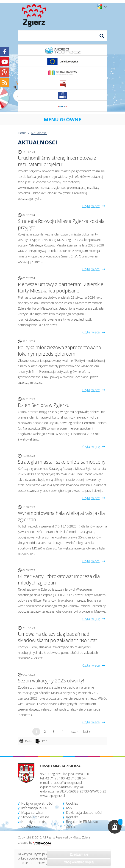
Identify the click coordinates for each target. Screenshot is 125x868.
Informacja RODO (35, 808)
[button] (115, 827)
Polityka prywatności (37, 803)
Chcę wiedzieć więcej (79, 862)
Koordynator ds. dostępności (34, 824)
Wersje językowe (105, 7)
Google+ (5, 72)
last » (87, 731)
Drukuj (29, 741)
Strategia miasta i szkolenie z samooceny (62, 462)
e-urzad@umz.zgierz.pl (66, 783)
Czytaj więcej (95, 206)
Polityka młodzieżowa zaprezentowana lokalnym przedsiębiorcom (59, 351)
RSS (69, 808)
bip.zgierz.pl (57, 796)
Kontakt (72, 817)
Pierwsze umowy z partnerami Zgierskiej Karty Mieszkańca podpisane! (61, 287)
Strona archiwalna (35, 817)
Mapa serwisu (32, 812)
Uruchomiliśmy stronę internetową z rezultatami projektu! (57, 161)
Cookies (72, 803)
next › (74, 731)
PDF (44, 741)
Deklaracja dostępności (84, 812)
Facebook (5, 51)
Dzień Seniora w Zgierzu (44, 405)
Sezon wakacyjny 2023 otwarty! (51, 681)
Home (22, 133)
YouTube (5, 62)
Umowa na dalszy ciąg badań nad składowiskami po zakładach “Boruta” (57, 637)
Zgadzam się (79, 854)
